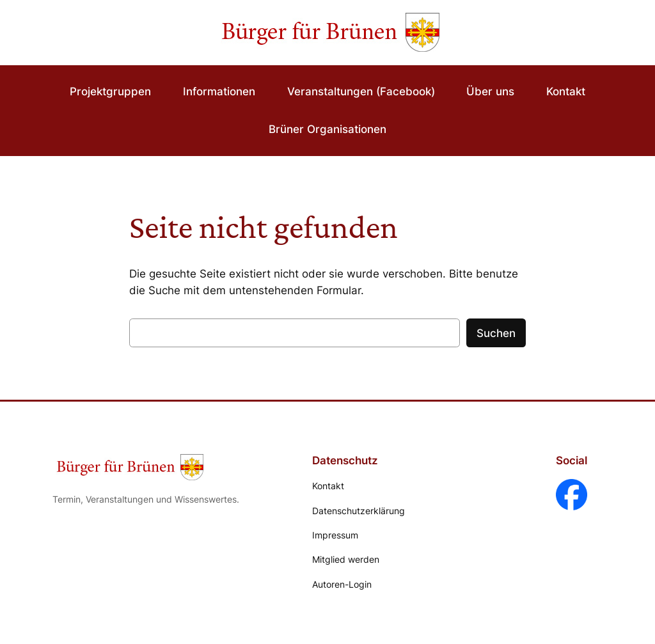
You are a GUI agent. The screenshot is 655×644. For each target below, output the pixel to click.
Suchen (496, 333)
